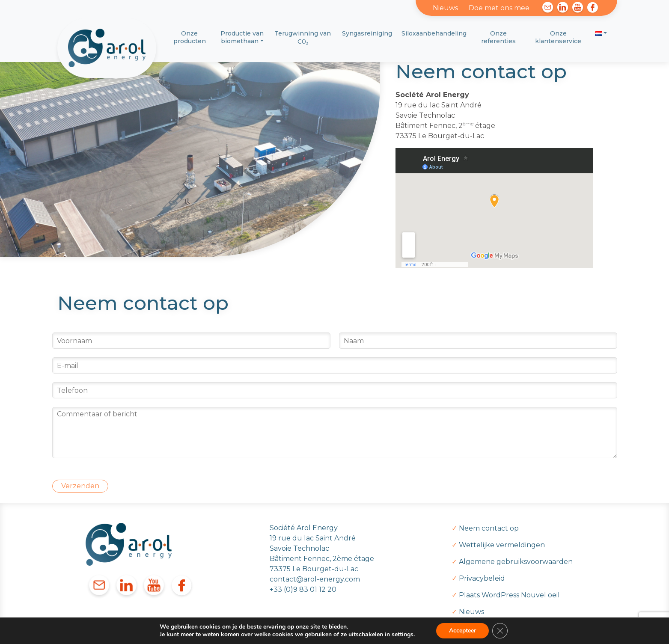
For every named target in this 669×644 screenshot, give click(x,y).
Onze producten (190, 37)
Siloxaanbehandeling (434, 33)
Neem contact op (489, 528)
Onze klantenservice (558, 37)
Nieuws (445, 8)
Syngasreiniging (367, 33)
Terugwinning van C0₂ (303, 37)
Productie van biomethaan (242, 37)
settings (403, 635)
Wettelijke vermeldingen (502, 545)
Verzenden (80, 486)
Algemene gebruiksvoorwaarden (516, 562)
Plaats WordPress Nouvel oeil (509, 595)
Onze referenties (498, 37)
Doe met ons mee (499, 8)
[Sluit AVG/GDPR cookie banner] (500, 631)
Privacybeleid (482, 578)
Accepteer (462, 631)
